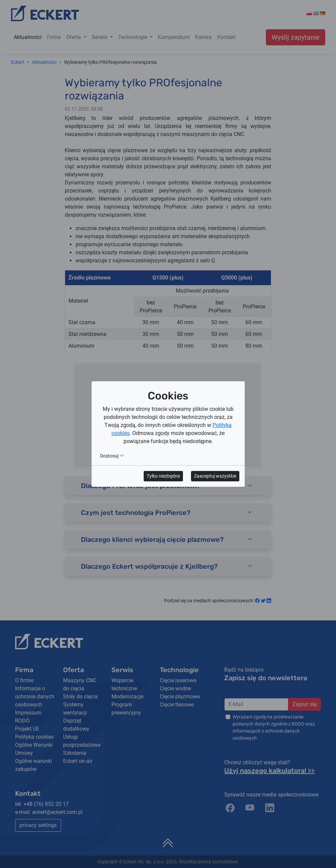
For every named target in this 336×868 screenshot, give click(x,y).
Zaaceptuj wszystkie (215, 476)
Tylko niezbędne (163, 476)
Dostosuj (112, 456)
